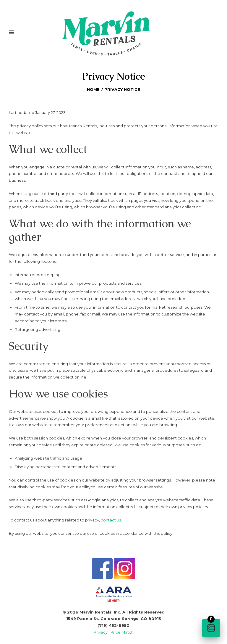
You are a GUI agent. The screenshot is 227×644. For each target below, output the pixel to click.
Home (93, 89)
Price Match (122, 632)
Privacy (101, 632)
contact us (111, 520)
